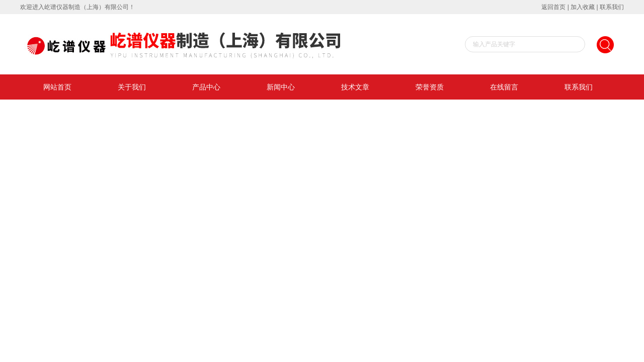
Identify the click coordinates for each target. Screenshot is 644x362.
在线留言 (504, 87)
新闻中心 (281, 87)
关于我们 (132, 87)
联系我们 (612, 7)
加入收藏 (583, 7)
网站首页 (57, 87)
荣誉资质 (430, 87)
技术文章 (355, 87)
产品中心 (206, 87)
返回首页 (553, 7)
